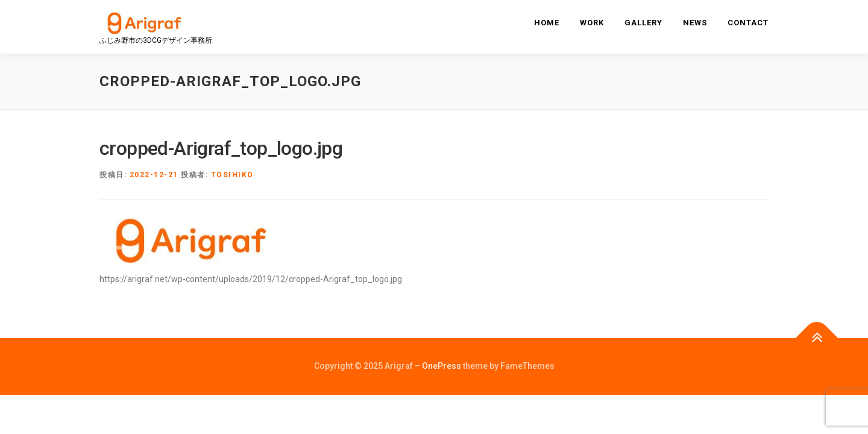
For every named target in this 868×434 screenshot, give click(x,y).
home (547, 23)
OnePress (442, 366)
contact (748, 23)
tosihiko (232, 175)
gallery (643, 23)
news (695, 23)
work (592, 23)
